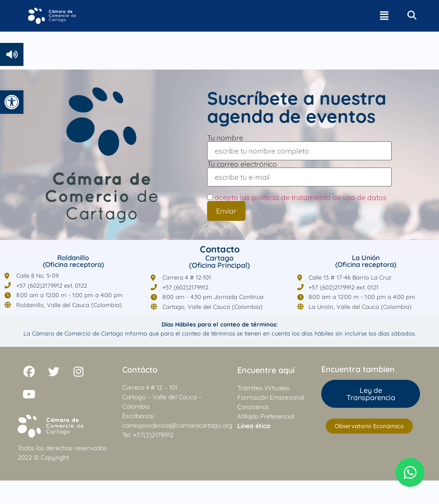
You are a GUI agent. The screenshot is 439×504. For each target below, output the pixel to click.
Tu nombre (299, 145)
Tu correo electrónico (299, 171)
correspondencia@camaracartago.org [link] (177, 425)
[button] (384, 16)
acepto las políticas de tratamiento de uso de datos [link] (301, 197)
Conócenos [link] (253, 407)
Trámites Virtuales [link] (263, 388)
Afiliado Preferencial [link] (266, 416)
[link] (12, 102)
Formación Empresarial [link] (271, 397)
